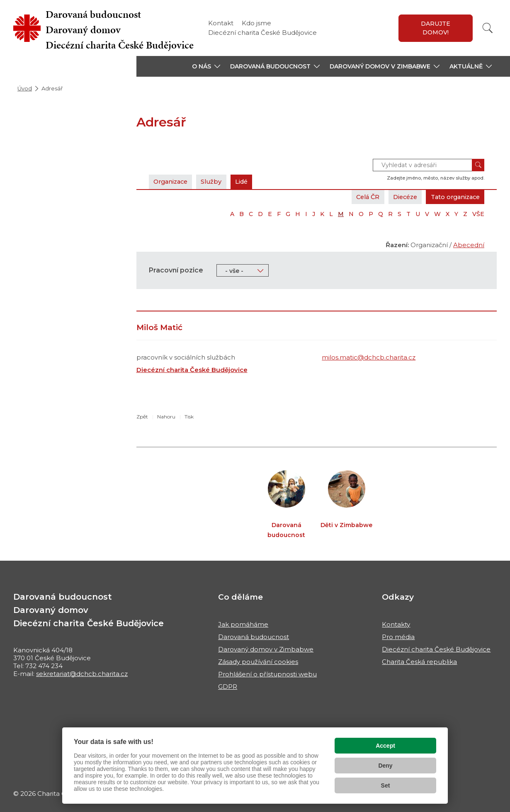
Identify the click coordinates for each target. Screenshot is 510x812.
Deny (385, 766)
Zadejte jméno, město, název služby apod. (436, 178)
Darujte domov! (436, 28)
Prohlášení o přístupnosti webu (267, 674)
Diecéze (399, 197)
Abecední (469, 245)
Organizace (172, 181)
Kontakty (396, 624)
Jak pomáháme (243, 624)
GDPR (228, 687)
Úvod (25, 88)
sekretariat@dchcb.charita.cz (82, 674)
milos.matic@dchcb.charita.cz (369, 357)
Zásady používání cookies (258, 662)
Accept (385, 746)
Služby (216, 181)
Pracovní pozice (176, 270)
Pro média (398, 637)
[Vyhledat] (488, 28)
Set (386, 785)
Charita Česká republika (419, 662)
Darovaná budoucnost (254, 637)
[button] (206, 66)
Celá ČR (359, 197)
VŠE (478, 214)
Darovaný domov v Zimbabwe (266, 649)
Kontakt (221, 23)
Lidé (248, 181)
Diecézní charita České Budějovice (262, 33)
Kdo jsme (256, 23)
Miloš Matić (159, 327)
